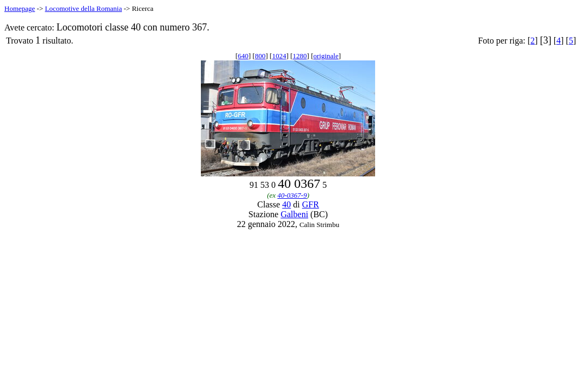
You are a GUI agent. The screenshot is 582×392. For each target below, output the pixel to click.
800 (260, 56)
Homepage (20, 8)
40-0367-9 (292, 195)
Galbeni (294, 214)
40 (286, 204)
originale (326, 56)
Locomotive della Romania (83, 8)
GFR (311, 204)
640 (243, 56)
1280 (300, 56)
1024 (279, 56)
